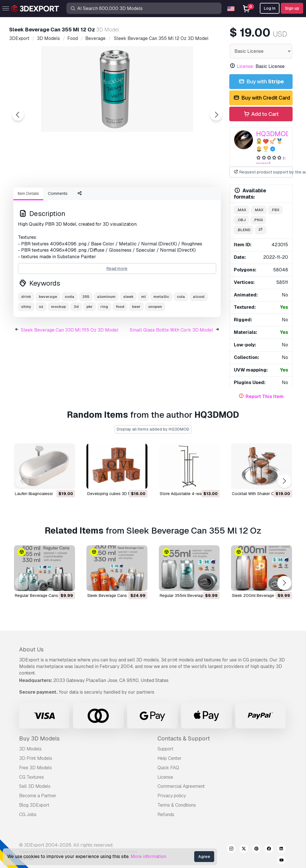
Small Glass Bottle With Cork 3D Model (171, 361)
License (165, 777)
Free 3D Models (36, 768)
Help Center (170, 758)
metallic (161, 328)
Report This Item (265, 396)
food (120, 338)
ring (104, 338)
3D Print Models (36, 758)
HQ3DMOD (273, 134)
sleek (128, 328)
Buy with (261, 82)
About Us (31, 649)
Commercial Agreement (181, 786)
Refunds (166, 814)
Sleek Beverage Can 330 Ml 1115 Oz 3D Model (70, 361)
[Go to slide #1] (42, 198)
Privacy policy (172, 796)
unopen (155, 338)
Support (165, 749)
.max (242, 210)
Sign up (292, 8)
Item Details (28, 225)
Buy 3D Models (39, 738)
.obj (241, 220)
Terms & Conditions (177, 805)
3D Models (30, 749)
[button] (284, 481)
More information (148, 856)
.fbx (275, 210)
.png (258, 220)
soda (70, 328)
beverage (48, 328)
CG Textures (32, 777)
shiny (26, 338)
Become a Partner (38, 796)
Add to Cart (261, 114)
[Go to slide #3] (115, 198)
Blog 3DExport (34, 805)
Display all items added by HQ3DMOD (153, 429)
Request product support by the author (263, 172)
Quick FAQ (168, 768)
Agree (204, 857)
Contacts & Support (184, 738)
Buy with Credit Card (262, 98)
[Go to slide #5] (188, 198)
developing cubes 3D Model (113, 494)
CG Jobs (28, 814)
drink (26, 328)
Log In (270, 8)
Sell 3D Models (35, 786)
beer (136, 338)
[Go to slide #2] (79, 198)
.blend (244, 230)
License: (246, 66)
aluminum (106, 328)
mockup (58, 338)
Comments (58, 225)
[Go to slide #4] (152, 198)
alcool (199, 328)
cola (181, 328)
